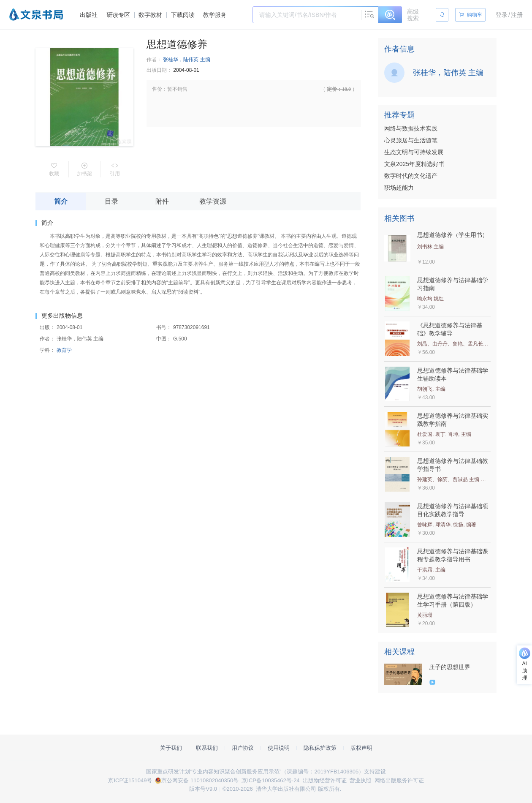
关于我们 (171, 748)
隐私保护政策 (320, 748)
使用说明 (279, 748)
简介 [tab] (61, 201)
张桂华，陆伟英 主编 (186, 60)
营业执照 (361, 780)
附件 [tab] (162, 201)
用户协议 (243, 748)
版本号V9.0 (203, 789)
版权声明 (361, 748)
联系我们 (207, 748)
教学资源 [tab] (213, 201)
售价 (157, 89)
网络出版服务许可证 (399, 780)
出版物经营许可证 (325, 780)
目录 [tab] (111, 201)
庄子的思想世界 (450, 667)
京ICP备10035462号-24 (270, 780)
